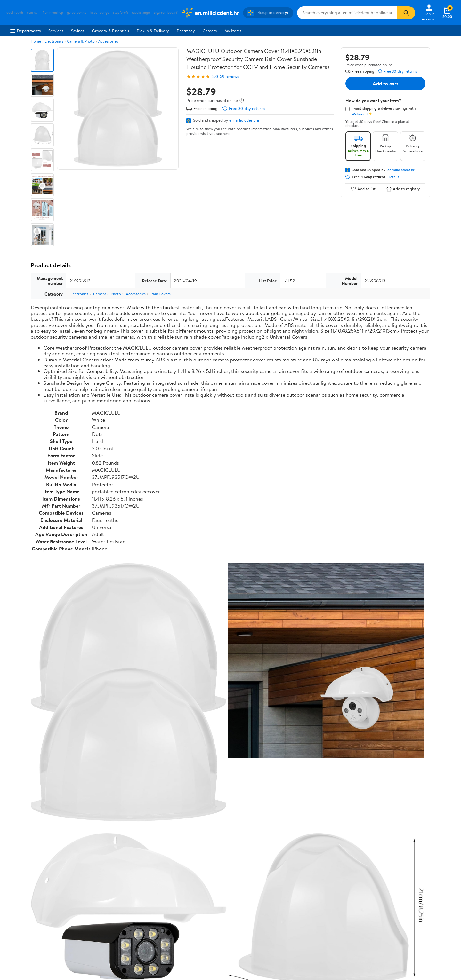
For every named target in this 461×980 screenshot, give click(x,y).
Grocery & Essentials (110, 31)
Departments (25, 31)
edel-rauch (15, 13)
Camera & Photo (81, 41)
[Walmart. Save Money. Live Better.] (210, 13)
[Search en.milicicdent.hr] (347, 13)
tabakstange (141, 13)
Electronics (54, 41)
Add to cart (385, 83)
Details (393, 177)
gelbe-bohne (77, 13)
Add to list (363, 189)
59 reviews (229, 77)
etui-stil (33, 13)
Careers (210, 31)
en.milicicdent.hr (244, 120)
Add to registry (403, 189)
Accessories (108, 41)
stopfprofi (121, 13)
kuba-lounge (100, 13)
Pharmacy (186, 31)
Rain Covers (161, 294)
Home (36, 41)
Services (56, 31)
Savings (78, 31)
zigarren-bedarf (166, 13)
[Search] (406, 13)
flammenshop (53, 13)
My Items (233, 31)
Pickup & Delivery (153, 31)
